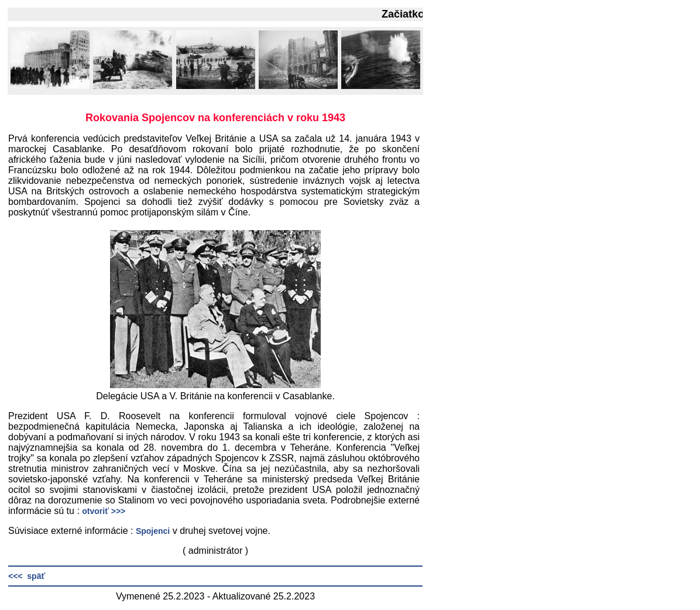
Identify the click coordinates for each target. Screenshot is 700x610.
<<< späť (27, 576)
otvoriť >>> (104, 511)
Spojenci (153, 531)
